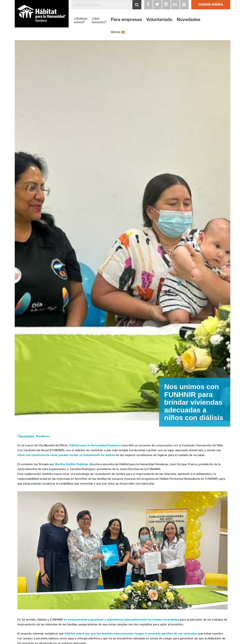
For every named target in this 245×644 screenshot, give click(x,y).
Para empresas (126, 19)
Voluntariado (159, 19)
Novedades (189, 19)
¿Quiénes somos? (81, 20)
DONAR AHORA (211, 4)
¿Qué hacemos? (99, 20)
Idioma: (118, 32)
